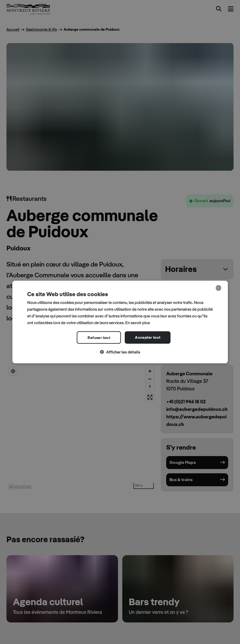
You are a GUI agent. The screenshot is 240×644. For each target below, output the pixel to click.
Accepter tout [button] (148, 337)
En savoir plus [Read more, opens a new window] (138, 322)
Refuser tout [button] (99, 338)
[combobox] (218, 288)
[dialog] (120, 322)
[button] (120, 352)
